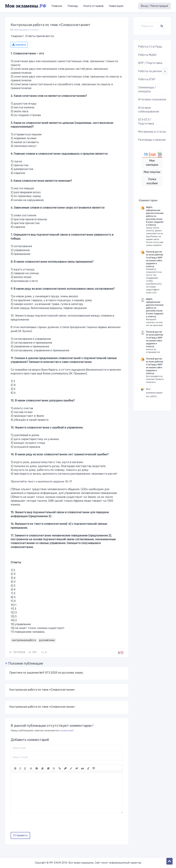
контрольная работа (24, 640)
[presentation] (37, 824)
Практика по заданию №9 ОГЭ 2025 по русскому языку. (47, 673)
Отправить (20, 835)
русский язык (47, 640)
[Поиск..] (149, 26)
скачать (19, 45)
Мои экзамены (26, 6)
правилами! (67, 730)
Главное (57, 6)
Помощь (73, 6)
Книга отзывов (93, 6)
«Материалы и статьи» (26, 30)
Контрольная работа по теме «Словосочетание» (42, 690)
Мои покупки (152, 172)
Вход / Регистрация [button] (155, 6)
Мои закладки (152, 163)
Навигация (116, 6)
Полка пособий (152, 181)
